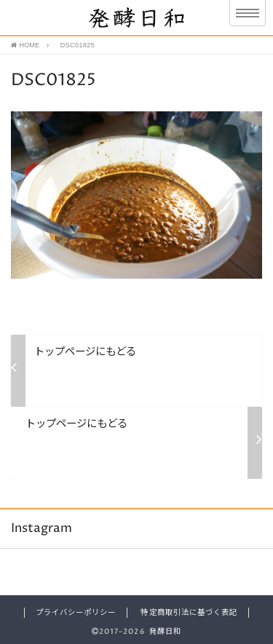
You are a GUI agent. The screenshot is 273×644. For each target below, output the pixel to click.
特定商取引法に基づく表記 (189, 613)
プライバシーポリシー (76, 613)
